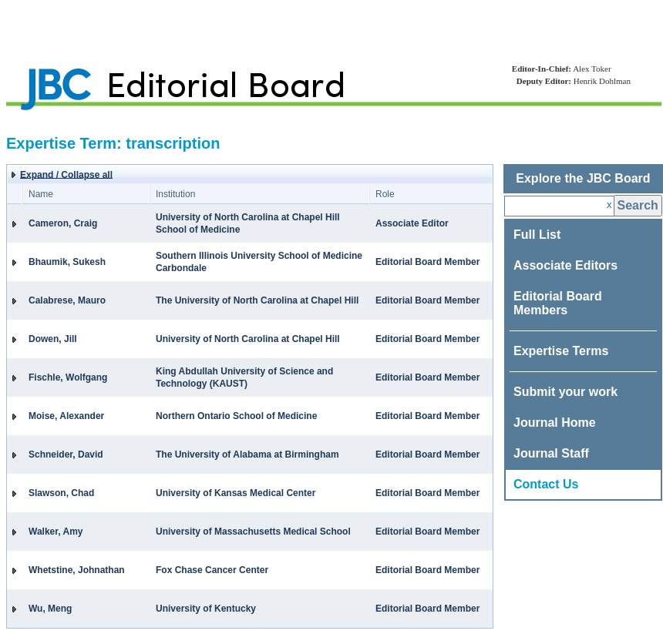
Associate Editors (565, 265)
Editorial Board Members (558, 303)
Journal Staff (551, 453)
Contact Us (546, 484)
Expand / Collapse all (66, 175)
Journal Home (555, 423)
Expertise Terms (561, 351)
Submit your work (565, 392)
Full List (537, 235)
